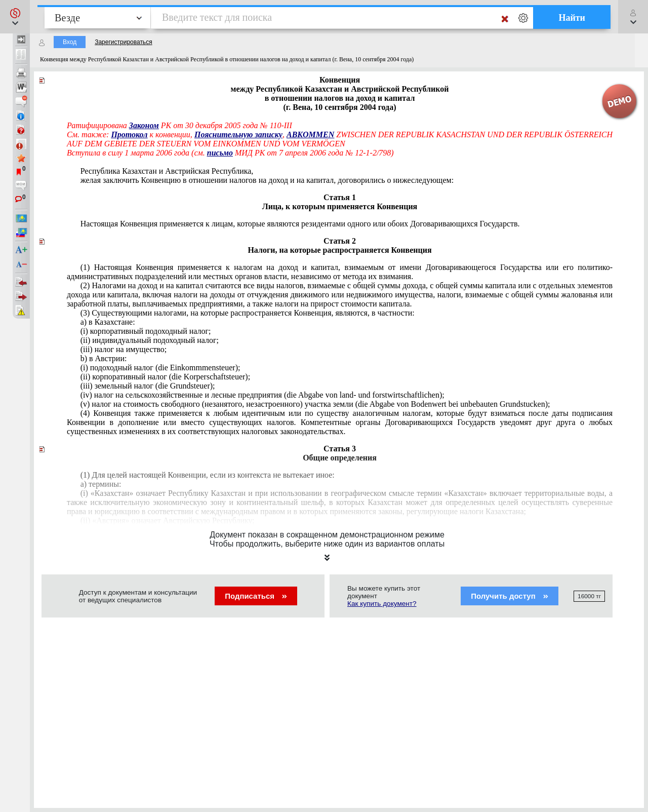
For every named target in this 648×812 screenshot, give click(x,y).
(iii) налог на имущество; (124, 349)
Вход (70, 42)
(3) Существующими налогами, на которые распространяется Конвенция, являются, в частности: (248, 313)
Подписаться (256, 596)
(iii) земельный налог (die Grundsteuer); (148, 386)
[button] (15, 17)
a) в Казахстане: (108, 322)
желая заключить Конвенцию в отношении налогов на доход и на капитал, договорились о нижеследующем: (267, 180)
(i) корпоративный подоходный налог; (146, 331)
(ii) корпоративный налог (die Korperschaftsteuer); (165, 377)
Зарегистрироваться (123, 42)
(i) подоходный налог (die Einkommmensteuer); (160, 368)
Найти (572, 18)
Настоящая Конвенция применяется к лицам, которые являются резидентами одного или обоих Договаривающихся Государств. (300, 224)
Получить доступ (510, 596)
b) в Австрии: (104, 358)
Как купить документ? (382, 604)
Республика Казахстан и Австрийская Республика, (167, 171)
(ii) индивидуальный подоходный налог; (150, 340)
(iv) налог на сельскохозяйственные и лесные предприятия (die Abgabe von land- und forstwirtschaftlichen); (262, 395)
